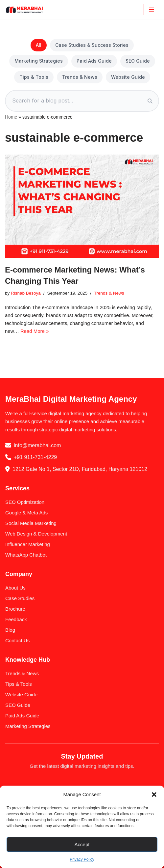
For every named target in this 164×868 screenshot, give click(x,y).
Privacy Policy (82, 859)
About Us (15, 588)
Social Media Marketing (31, 523)
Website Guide (128, 77)
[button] (154, 795)
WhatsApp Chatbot (26, 555)
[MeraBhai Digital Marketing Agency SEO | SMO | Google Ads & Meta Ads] (25, 10)
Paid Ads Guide (94, 61)
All (39, 45)
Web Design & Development (36, 534)
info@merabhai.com (37, 445)
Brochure (15, 609)
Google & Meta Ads (26, 513)
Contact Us (17, 640)
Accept (82, 844)
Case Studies (20, 598)
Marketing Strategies (39, 61)
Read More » (35, 331)
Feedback (16, 619)
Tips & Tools (34, 77)
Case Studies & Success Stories (92, 45)
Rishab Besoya (26, 293)
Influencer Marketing (28, 544)
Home (11, 117)
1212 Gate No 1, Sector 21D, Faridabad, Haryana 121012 (80, 469)
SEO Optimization (25, 502)
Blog (10, 630)
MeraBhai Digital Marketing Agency (71, 399)
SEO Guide (138, 61)
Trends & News (80, 77)
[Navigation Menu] (151, 10)
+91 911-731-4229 (35, 457)
